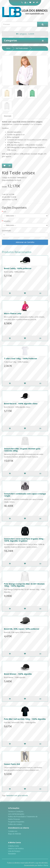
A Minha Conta (13, 846)
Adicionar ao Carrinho (25, 242)
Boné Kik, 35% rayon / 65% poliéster (22, 629)
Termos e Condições (16, 811)
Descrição (8, 116)
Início (8, 48)
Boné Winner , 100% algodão (18, 674)
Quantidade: (7, 231)
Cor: (5, 212)
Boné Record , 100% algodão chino (21, 404)
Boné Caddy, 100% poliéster (18, 268)
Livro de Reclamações (16, 814)
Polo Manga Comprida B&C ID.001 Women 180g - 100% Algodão (24, 585)
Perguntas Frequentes (16, 822)
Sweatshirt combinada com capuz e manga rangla (25, 495)
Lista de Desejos (14, 851)
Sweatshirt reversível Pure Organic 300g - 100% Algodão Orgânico (24, 540)
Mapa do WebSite (15, 834)
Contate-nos (13, 831)
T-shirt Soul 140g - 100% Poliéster (21, 358)
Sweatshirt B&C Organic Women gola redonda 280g (22, 450)
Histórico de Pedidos (16, 849)
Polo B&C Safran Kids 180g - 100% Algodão (25, 719)
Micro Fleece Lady (13, 313)
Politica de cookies (15, 824)
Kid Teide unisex (22, 48)
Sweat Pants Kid (12, 764)
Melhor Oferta (43, 865)
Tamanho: (7, 221)
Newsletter (12, 854)
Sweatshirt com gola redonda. (17, 796)
